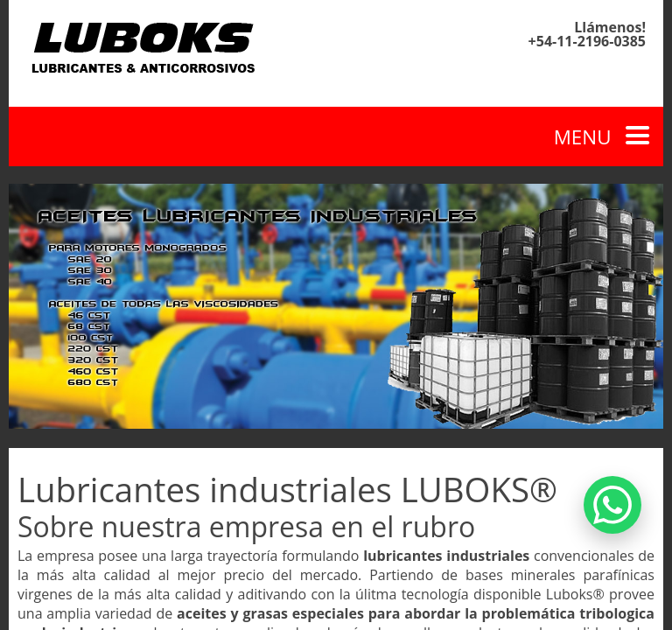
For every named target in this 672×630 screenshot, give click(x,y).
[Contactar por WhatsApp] (612, 505)
